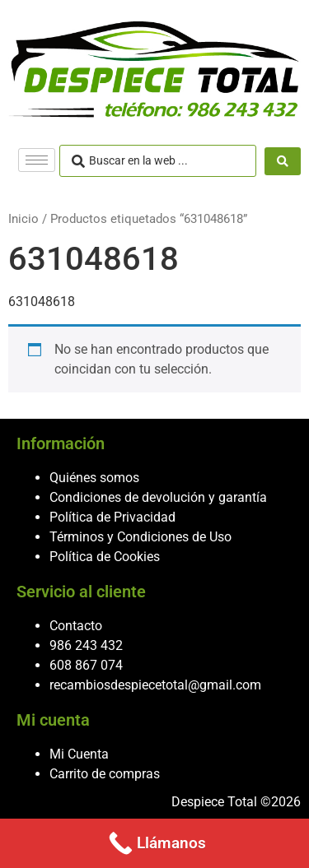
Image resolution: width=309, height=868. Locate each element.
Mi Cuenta (79, 754)
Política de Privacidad (112, 517)
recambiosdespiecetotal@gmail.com (155, 685)
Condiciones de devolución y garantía (158, 497)
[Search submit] (283, 161)
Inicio (23, 219)
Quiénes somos (94, 478)
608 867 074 (86, 665)
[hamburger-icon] (37, 160)
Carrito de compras (105, 774)
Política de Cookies (105, 557)
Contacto (76, 626)
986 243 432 (86, 645)
